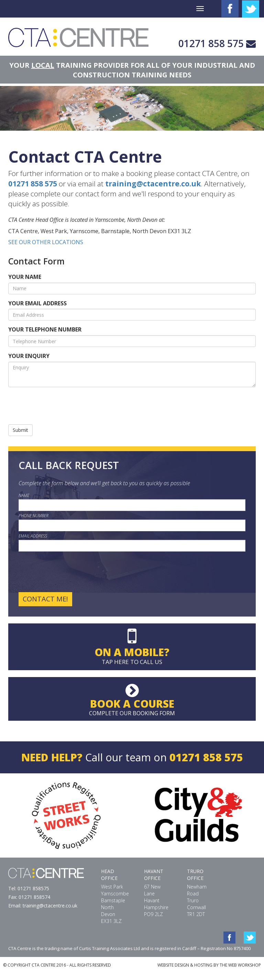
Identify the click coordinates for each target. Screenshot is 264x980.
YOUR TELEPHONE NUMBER (45, 329)
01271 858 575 (211, 43)
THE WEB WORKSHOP (240, 965)
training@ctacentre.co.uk (153, 184)
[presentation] (60, 406)
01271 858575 (33, 888)
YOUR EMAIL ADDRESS (37, 303)
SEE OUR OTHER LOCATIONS (46, 242)
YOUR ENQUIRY (29, 356)
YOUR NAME (25, 277)
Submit (20, 430)
